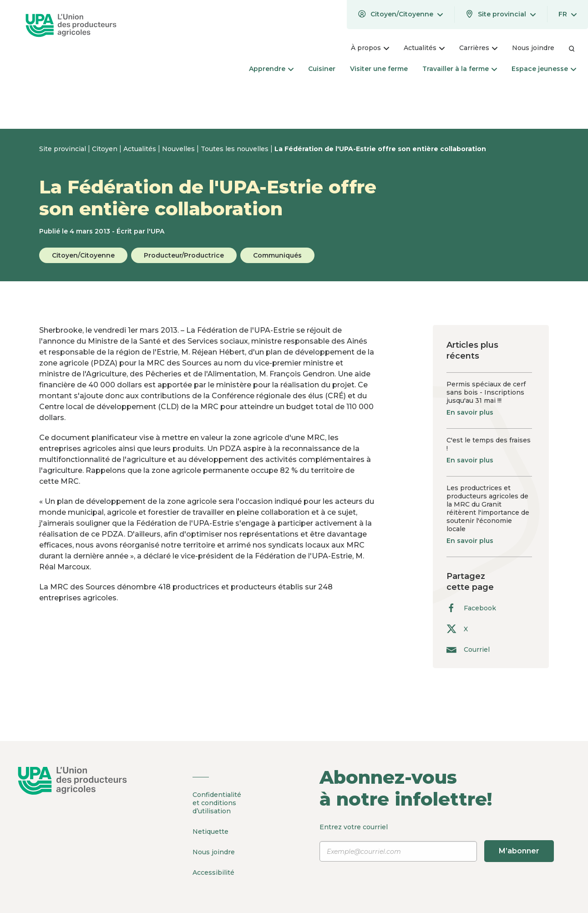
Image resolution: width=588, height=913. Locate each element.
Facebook (471, 608)
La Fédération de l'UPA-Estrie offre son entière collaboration (380, 149)
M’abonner (519, 851)
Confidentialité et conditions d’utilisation (217, 803)
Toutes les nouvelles (236, 149)
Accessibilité (213, 872)
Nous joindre (214, 852)
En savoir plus (470, 412)
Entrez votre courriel (437, 842)
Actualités (141, 149)
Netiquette (210, 832)
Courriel (468, 649)
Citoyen (106, 149)
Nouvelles (179, 149)
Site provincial (63, 149)
